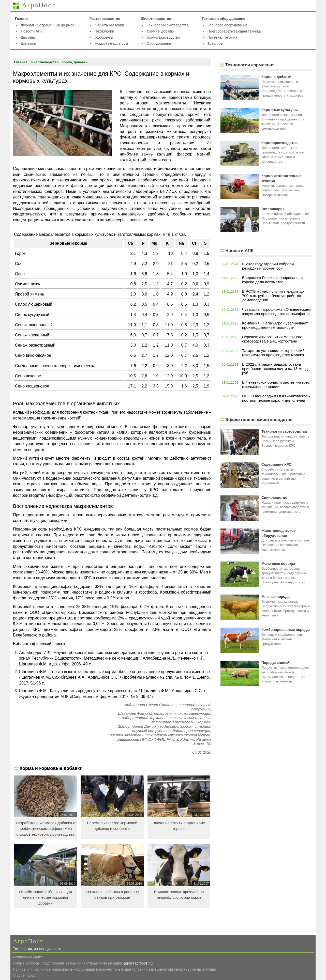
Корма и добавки (161, 31)
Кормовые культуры (112, 43)
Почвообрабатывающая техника (234, 31)
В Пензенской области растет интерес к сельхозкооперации (276, 384)
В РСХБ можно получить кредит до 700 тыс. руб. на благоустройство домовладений (273, 296)
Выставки (29, 37)
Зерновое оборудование (228, 25)
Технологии (105, 31)
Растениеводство (105, 19)
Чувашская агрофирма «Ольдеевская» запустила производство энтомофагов (277, 312)
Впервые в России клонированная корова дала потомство (272, 280)
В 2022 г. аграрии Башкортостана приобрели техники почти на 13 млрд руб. (275, 369)
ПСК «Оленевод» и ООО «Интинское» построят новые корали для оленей (276, 398)
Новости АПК (32, 31)
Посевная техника (223, 37)
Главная (22, 19)
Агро (39, 5)
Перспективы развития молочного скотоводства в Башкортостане (272, 339)
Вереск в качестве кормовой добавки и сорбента (112, 826)
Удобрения (104, 37)
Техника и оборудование (224, 19)
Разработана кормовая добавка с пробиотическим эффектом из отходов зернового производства (45, 829)
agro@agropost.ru (138, 963)
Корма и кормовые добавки (51, 768)
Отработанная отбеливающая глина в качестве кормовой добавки (45, 897)
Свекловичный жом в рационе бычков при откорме (112, 895)
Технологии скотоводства (168, 25)
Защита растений (110, 25)
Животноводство (156, 19)
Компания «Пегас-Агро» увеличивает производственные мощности (275, 325)
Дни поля (28, 43)
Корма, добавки (75, 62)
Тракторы (215, 43)
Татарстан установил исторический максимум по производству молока (273, 353)
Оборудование (159, 43)
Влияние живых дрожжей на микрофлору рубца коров (179, 895)
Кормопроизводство (163, 37)
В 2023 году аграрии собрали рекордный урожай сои (268, 266)
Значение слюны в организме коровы (179, 826)
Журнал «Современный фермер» (49, 25)
